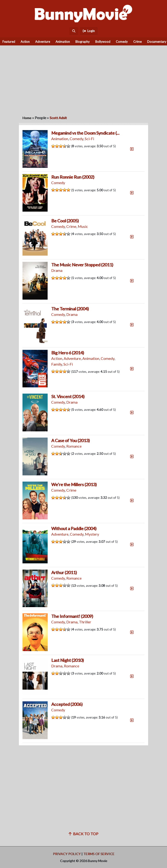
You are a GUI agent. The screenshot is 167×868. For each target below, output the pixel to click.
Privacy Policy (67, 854)
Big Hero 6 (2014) (68, 353)
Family (57, 364)
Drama (57, 270)
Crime (137, 42)
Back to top (83, 834)
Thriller (85, 622)
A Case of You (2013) (70, 440)
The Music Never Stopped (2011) (82, 265)
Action (25, 42)
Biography (83, 42)
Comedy (122, 42)
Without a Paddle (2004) (74, 528)
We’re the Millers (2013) (74, 484)
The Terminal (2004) (70, 309)
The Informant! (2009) (72, 616)
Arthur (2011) (64, 572)
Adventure (43, 42)
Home (27, 118)
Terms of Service (99, 854)
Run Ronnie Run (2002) (73, 177)
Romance (74, 446)
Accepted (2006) (67, 704)
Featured (9, 42)
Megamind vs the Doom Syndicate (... (85, 133)
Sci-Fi (89, 139)
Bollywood (103, 42)
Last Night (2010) (67, 660)
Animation (63, 42)
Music (83, 226)
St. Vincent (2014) (68, 396)
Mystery (92, 534)
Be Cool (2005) (65, 221)
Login (89, 31)
